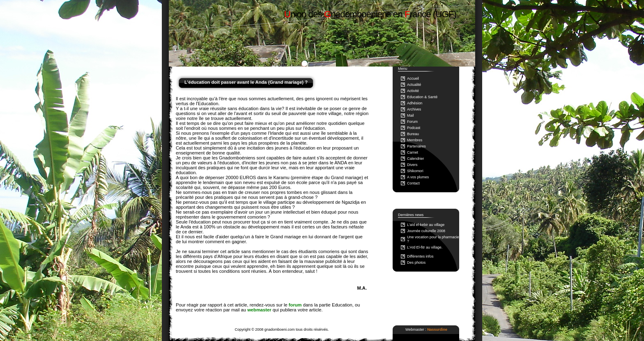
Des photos (416, 263)
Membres (415, 140)
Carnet (413, 152)
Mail (410, 115)
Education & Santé (422, 97)
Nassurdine (437, 329)
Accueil (413, 78)
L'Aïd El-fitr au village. (425, 247)
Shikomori (415, 171)
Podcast (414, 128)
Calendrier (415, 159)
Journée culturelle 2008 (426, 231)
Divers (412, 165)
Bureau (413, 134)
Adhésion (415, 103)
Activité (413, 91)
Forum (412, 122)
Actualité (414, 85)
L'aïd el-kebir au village (426, 225)
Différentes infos (420, 256)
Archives (414, 109)
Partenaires (416, 146)
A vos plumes (418, 177)
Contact (413, 183)
